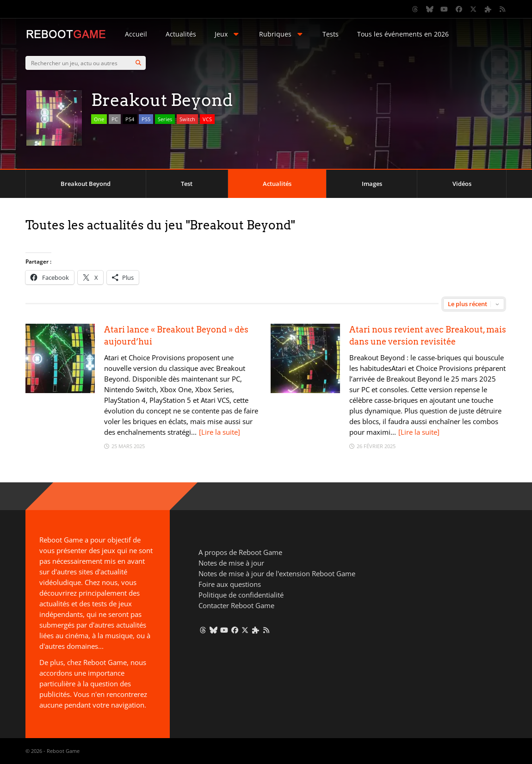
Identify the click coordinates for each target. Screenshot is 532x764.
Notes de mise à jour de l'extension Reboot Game (277, 573)
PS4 (130, 119)
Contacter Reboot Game (236, 605)
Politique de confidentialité (241, 595)
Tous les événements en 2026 (403, 34)
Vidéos (462, 184)
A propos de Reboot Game (240, 552)
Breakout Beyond (86, 184)
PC (115, 119)
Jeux (228, 34)
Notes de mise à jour (231, 563)
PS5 (146, 119)
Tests (331, 34)
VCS (207, 119)
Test (187, 184)
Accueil (136, 34)
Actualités (181, 34)
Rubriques (282, 34)
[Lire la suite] (220, 432)
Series (165, 119)
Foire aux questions (230, 584)
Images (372, 184)
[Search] (138, 63)
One (99, 119)
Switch (187, 119)
